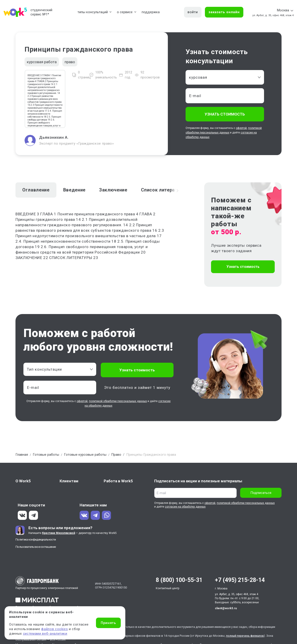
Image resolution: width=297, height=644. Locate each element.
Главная (22, 455)
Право (116, 455)
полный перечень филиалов (246, 636)
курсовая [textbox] (198, 77)
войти (193, 12)
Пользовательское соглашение (36, 547)
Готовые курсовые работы (85, 455)
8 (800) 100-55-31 (179, 580)
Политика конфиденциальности (36, 540)
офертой (241, 128)
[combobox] (225, 77)
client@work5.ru (226, 608)
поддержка (151, 12)
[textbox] (58, 369)
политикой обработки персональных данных (118, 401)
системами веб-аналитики (45, 634)
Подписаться (261, 493)
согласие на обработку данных (185, 507)
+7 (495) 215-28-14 (240, 580)
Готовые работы (46, 455)
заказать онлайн (224, 12)
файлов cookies (54, 629)
